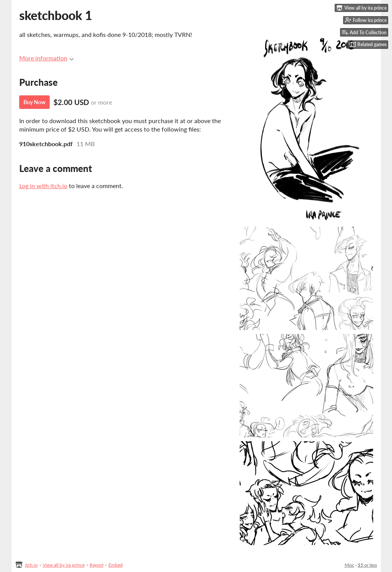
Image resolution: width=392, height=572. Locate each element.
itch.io (31, 565)
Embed (116, 565)
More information (47, 58)
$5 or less (367, 565)
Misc (349, 565)
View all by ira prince (64, 565)
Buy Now (34, 102)
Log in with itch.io (43, 186)
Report (97, 565)
